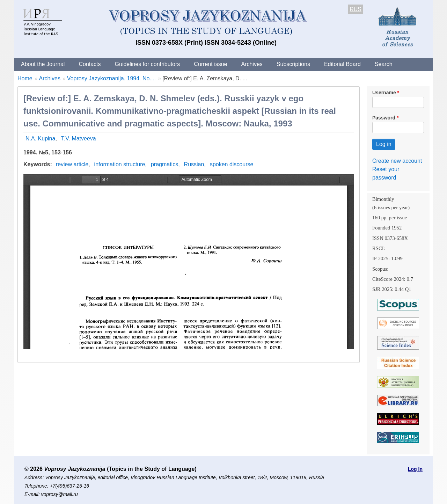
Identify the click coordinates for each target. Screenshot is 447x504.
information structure (120, 164)
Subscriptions (293, 64)
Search (384, 64)
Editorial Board (342, 64)
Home (25, 78)
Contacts (90, 64)
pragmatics (164, 164)
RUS (356, 9)
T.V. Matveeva (79, 138)
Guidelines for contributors (148, 64)
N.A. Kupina (40, 138)
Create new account (397, 161)
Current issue (210, 64)
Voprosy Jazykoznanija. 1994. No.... (111, 78)
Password (384, 118)
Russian (194, 164)
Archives (252, 64)
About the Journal (43, 64)
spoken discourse (232, 164)
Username (384, 93)
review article (72, 164)
